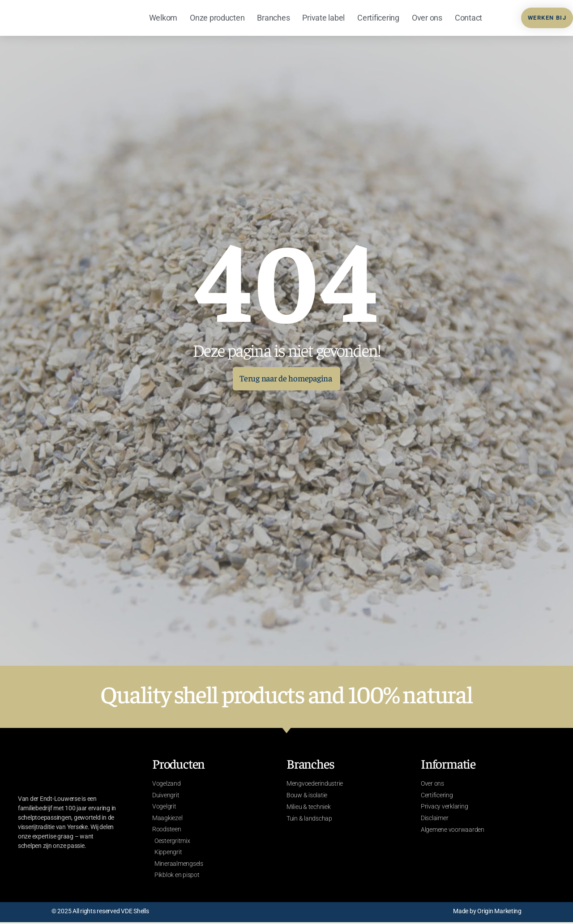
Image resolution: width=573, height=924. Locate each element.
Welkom (163, 18)
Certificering (378, 18)
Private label (323, 18)
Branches (273, 18)
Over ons (427, 18)
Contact (468, 18)
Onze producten (217, 18)
